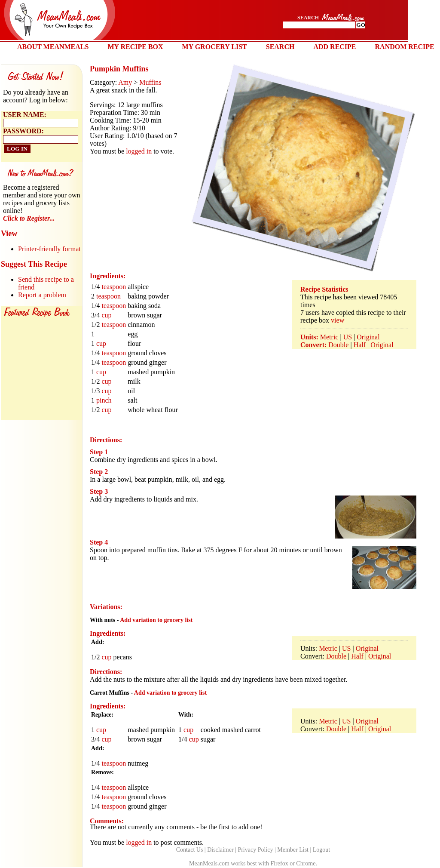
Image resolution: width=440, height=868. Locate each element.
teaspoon (114, 287)
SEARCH (280, 47)
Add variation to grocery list (156, 620)
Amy (125, 82)
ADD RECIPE (335, 47)
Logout (321, 850)
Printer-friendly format (49, 249)
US (348, 337)
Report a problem (42, 295)
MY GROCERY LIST (215, 47)
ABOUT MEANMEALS (53, 47)
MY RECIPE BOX (135, 47)
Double (338, 345)
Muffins (150, 82)
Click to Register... (29, 218)
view (338, 320)
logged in (139, 151)
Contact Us (190, 850)
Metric (329, 337)
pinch (104, 400)
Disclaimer (220, 850)
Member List (293, 850)
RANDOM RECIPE (405, 47)
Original (368, 337)
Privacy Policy (255, 850)
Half (360, 345)
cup (106, 315)
